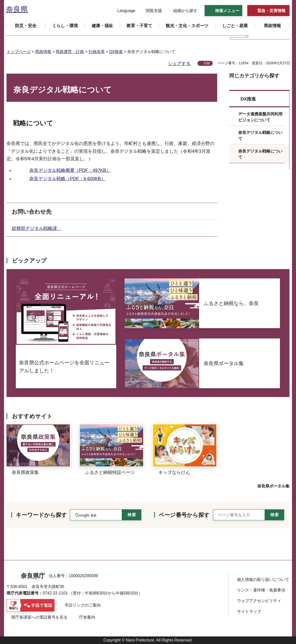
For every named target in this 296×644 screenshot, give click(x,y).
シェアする (179, 64)
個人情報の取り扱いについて (263, 580)
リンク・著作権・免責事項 (261, 590)
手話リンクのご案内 (83, 605)
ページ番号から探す (184, 515)
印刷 (207, 63)
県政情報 (43, 52)
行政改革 (97, 52)
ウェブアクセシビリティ (259, 601)
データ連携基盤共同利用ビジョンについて (260, 117)
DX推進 (116, 52)
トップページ (19, 52)
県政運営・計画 (70, 52)
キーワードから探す (41, 515)
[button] (123, 11)
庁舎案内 (87, 617)
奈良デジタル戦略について (260, 136)
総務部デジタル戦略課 (37, 228)
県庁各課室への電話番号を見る (39, 617)
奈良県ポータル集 (273, 486)
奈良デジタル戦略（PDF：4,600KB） (67, 179)
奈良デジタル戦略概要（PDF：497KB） (70, 170)
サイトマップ (249, 611)
